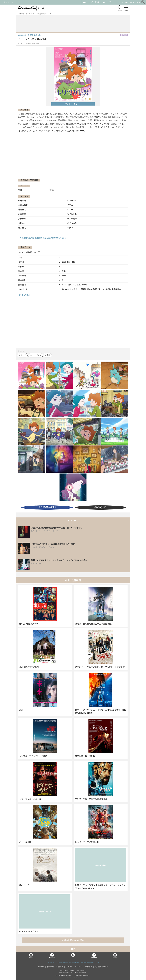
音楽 (48, 355)
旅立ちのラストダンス (85, 756)
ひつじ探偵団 (25, 842)
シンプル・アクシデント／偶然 (33, 756)
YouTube (115, 958)
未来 (21, 710)
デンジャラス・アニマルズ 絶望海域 (91, 799)
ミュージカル (36, 355)
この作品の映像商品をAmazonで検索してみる (44, 238)
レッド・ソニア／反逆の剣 (87, 842)
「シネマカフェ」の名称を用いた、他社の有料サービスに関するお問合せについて (73, 962)
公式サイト (27, 295)
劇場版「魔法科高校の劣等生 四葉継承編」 (94, 624)
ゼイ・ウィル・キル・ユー (31, 799)
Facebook (52, 958)
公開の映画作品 (29, 35)
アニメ (23, 355)
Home (31, 958)
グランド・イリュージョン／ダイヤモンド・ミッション (100, 667)
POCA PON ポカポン (29, 931)
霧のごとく (24, 885)
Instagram (94, 956)
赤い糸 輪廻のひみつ (29, 624)
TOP (73, 949)
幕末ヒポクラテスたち (29, 667)
